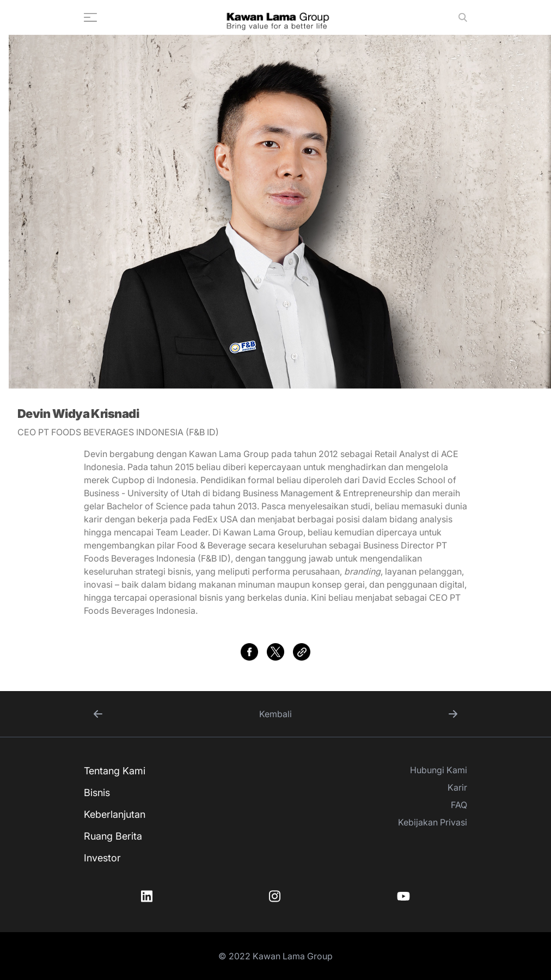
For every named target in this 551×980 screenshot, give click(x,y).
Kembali (275, 714)
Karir (457, 787)
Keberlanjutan (115, 814)
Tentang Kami (115, 771)
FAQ (459, 805)
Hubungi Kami (439, 770)
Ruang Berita (113, 836)
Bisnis (97, 793)
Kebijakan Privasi (433, 822)
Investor (102, 858)
